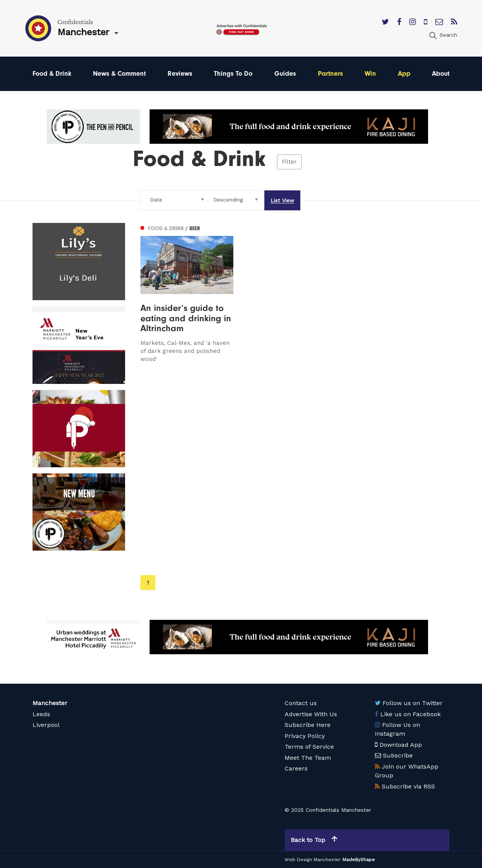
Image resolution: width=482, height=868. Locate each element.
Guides (285, 74)
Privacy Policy (305, 736)
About (441, 74)
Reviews (180, 74)
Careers (296, 768)
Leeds (41, 714)
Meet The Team (308, 758)
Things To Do (233, 74)
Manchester (50, 703)
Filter (289, 162)
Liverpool (46, 725)
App (404, 74)
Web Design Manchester (313, 860)
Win (370, 74)
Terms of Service (309, 747)
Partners (331, 74)
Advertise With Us (311, 714)
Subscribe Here (308, 725)
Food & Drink (52, 74)
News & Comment (119, 74)
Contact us (301, 703)
